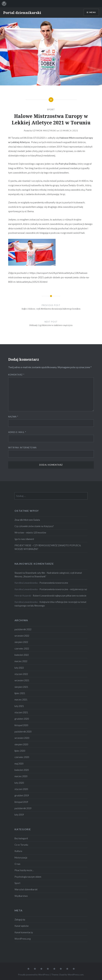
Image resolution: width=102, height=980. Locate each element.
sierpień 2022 (21, 642)
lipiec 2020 (20, 751)
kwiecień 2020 (22, 770)
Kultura (18, 851)
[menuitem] (4, 4)
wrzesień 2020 (22, 738)
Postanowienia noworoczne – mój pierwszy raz (63, 589)
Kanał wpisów (22, 926)
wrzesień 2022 (22, 636)
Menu (93, 12)
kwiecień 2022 (22, 655)
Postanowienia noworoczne (54, 583)
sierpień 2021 (21, 687)
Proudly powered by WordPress (34, 975)
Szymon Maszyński (45, 131)
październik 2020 (23, 732)
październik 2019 (23, 808)
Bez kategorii (21, 838)
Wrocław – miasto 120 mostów (30, 533)
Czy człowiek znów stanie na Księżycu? (34, 526)
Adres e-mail (17, 432)
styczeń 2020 (21, 789)
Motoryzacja (21, 858)
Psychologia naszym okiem (28, 877)
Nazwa (13, 417)
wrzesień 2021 (22, 680)
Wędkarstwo (21, 896)
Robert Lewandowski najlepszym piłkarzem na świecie (60, 596)
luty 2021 (19, 706)
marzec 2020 (21, 776)
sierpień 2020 (21, 744)
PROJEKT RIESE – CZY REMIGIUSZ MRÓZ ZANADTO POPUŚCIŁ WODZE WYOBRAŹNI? (48, 547)
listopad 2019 (21, 802)
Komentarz (16, 375)
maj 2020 (19, 764)
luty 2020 (19, 783)
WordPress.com (76, 975)
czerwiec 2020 (22, 757)
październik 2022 (23, 629)
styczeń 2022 (21, 674)
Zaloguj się (20, 920)
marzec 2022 (21, 661)
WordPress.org (23, 939)
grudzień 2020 (22, 719)
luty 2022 (19, 668)
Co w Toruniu (21, 845)
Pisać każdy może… (24, 870)
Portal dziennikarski (22, 13)
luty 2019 (19, 815)
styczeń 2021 (21, 712)
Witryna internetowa (22, 448)
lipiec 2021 (20, 693)
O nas (17, 864)
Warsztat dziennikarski (26, 889)
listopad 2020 (21, 725)
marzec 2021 (21, 700)
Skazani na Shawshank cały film (30, 573)
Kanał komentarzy (24, 932)
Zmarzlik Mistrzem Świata (27, 520)
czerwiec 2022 (22, 649)
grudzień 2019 (22, 795)
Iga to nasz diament (24, 539)
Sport (51, 110)
